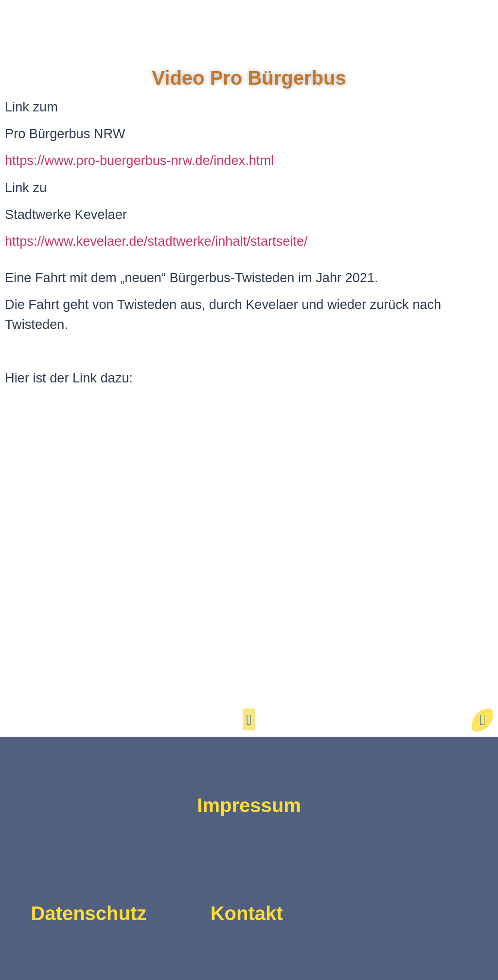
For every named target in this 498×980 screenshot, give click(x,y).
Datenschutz (89, 913)
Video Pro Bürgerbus (249, 78)
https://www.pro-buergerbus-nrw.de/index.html (139, 160)
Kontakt (247, 913)
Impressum (249, 805)
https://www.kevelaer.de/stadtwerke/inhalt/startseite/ (156, 241)
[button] (249, 719)
